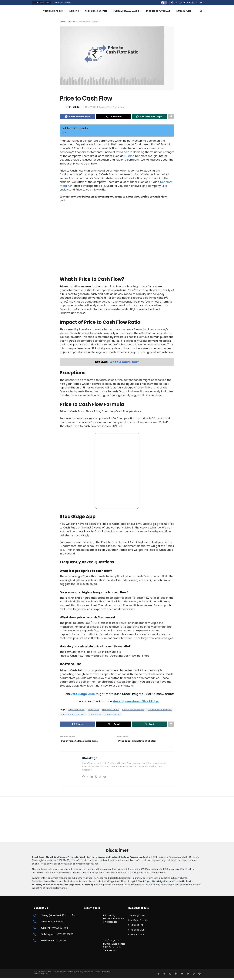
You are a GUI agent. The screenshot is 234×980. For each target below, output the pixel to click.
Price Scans (95, 715)
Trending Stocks (53, 11)
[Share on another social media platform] (171, 117)
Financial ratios (111, 710)
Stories (68, 2)
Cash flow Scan (76, 710)
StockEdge (75, 107)
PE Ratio (129, 157)
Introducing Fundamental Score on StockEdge (114, 920)
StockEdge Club (83, 694)
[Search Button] (201, 11)
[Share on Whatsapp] (149, 117)
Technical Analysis (96, 11)
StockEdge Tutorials (158, 11)
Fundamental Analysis (126, 11)
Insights (74, 11)
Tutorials (71, 22)
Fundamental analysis (160, 710)
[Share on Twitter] (113, 117)
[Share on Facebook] (77, 117)
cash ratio (93, 710)
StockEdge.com (41, 3)
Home (62, 22)
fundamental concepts (73, 715)
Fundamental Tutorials (88, 22)
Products (59, 2)
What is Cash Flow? (124, 363)
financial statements (133, 710)
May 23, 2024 (92, 107)
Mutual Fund (184, 11)
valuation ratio (112, 715)
